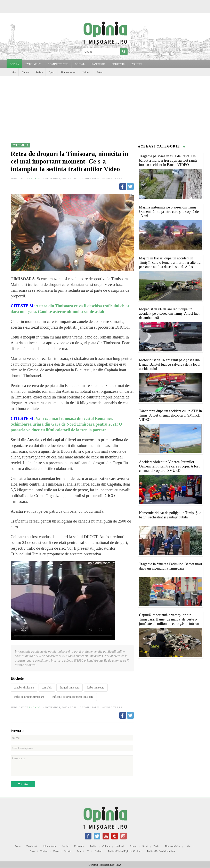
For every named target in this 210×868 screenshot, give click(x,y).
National (86, 72)
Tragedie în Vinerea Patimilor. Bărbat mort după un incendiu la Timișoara (171, 566)
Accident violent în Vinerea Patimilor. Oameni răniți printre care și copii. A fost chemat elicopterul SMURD (169, 466)
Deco (56, 851)
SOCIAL (80, 64)
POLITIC (136, 64)
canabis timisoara (24, 688)
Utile (13, 72)
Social (65, 846)
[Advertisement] (105, 107)
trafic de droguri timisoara (29, 697)
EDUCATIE (118, 64)
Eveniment (32, 846)
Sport (52, 72)
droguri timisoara (70, 688)
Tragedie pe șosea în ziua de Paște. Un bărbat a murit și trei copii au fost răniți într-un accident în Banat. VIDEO (168, 160)
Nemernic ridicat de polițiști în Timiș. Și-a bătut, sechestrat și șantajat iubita (170, 515)
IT (88, 851)
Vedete (68, 851)
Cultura (26, 72)
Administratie (50, 846)
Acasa (14, 64)
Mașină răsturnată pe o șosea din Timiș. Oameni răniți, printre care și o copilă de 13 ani (169, 212)
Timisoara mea (68, 72)
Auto (32, 851)
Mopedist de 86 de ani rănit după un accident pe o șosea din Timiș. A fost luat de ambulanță (169, 313)
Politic (93, 846)
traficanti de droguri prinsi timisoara (73, 697)
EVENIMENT (33, 64)
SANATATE (98, 64)
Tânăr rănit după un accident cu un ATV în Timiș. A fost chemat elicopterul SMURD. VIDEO (171, 415)
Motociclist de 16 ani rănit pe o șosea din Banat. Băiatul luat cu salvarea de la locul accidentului (170, 364)
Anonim (34, 178)
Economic (79, 846)
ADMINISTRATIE (58, 64)
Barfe (156, 846)
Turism (39, 72)
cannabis (47, 688)
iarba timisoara (96, 688)
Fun (79, 851)
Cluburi (99, 851)
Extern (100, 72)
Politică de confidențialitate (161, 851)
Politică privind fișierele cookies (125, 851)
